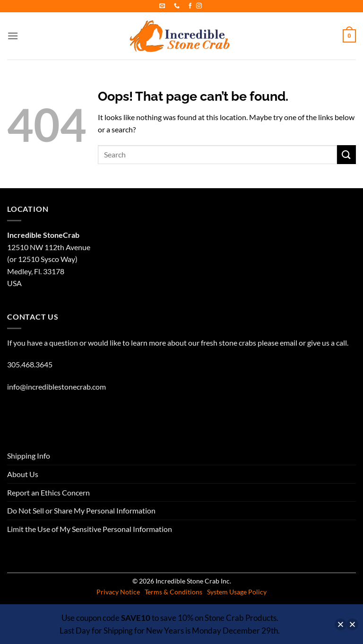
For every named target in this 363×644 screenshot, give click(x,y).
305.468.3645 (30, 364)
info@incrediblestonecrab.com (56, 387)
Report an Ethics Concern (48, 492)
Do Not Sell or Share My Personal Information (81, 510)
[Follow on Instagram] (199, 6)
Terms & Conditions (173, 592)
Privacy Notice (118, 592)
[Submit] (346, 154)
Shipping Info (29, 456)
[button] (13, 36)
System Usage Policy (237, 592)
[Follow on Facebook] (190, 6)
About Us (23, 474)
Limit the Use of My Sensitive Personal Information (90, 529)
